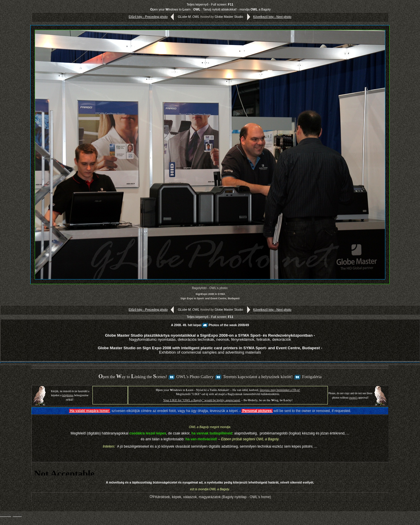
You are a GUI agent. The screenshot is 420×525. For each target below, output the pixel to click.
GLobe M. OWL (189, 17)
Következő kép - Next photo (268, 17)
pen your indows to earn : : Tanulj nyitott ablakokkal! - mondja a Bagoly (210, 9)
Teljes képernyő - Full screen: (210, 4)
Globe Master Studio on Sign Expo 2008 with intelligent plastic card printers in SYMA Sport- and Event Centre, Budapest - (210, 350)
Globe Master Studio (229, 17)
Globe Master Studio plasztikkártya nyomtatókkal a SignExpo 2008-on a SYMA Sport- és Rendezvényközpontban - (210, 337)
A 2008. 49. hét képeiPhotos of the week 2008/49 (210, 325)
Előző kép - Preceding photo (153, 17)
